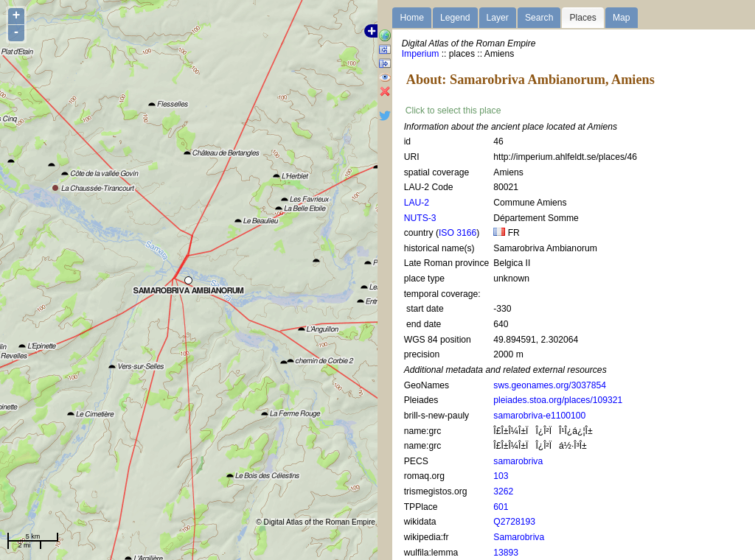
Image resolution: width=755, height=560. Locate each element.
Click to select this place (453, 111)
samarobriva (518, 461)
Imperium (421, 54)
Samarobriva (519, 537)
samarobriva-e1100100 (539, 416)
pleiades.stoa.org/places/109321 (558, 400)
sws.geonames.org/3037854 (550, 385)
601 (501, 507)
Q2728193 (514, 522)
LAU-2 (417, 203)
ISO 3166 (457, 233)
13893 (506, 553)
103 (501, 476)
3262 (503, 491)
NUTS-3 (420, 218)
